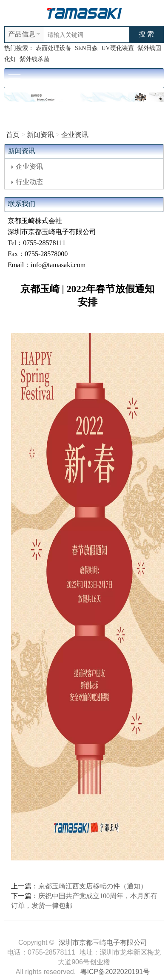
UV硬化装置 (117, 48)
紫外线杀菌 (34, 59)
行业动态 (27, 182)
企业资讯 (75, 135)
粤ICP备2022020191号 (115, 972)
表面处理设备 (54, 48)
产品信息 (22, 34)
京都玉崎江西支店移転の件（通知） (93, 886)
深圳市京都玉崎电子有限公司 (103, 942)
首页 (13, 135)
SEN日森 (86, 48)
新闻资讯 (40, 135)
